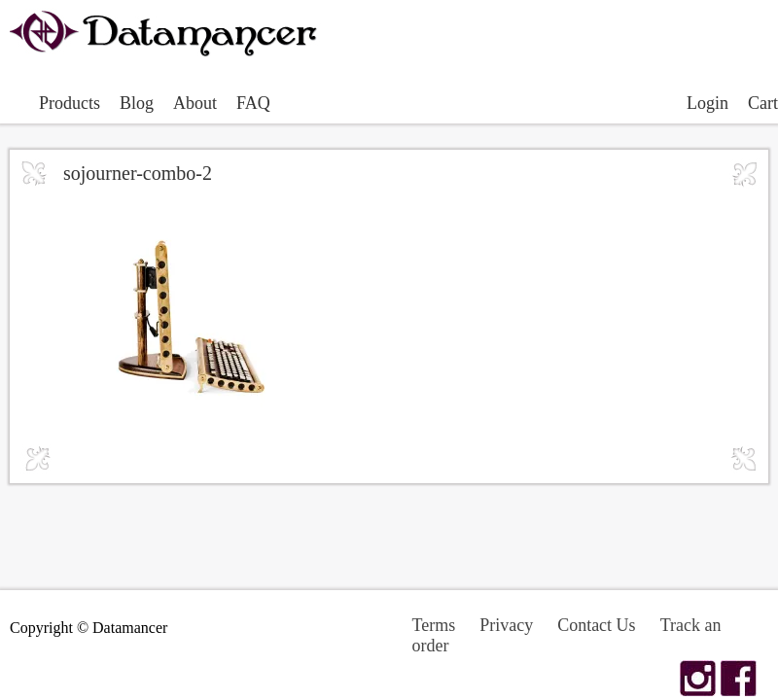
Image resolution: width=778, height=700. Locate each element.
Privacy (506, 625)
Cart (763, 103)
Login (707, 103)
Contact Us (597, 625)
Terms (433, 625)
